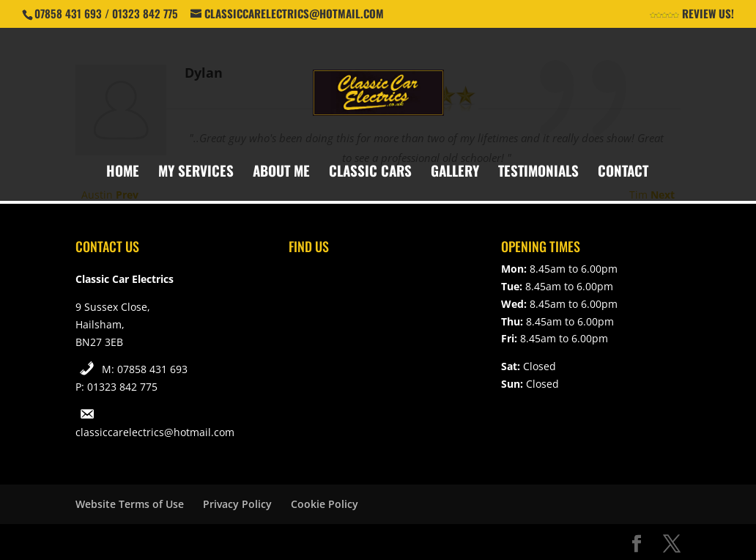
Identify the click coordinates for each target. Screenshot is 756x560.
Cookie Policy (325, 504)
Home (123, 173)
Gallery (455, 173)
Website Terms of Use (130, 504)
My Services (196, 173)
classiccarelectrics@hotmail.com (155, 432)
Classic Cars (370, 173)
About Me (281, 173)
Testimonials (538, 173)
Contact (623, 173)
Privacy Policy (237, 504)
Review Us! (692, 15)
